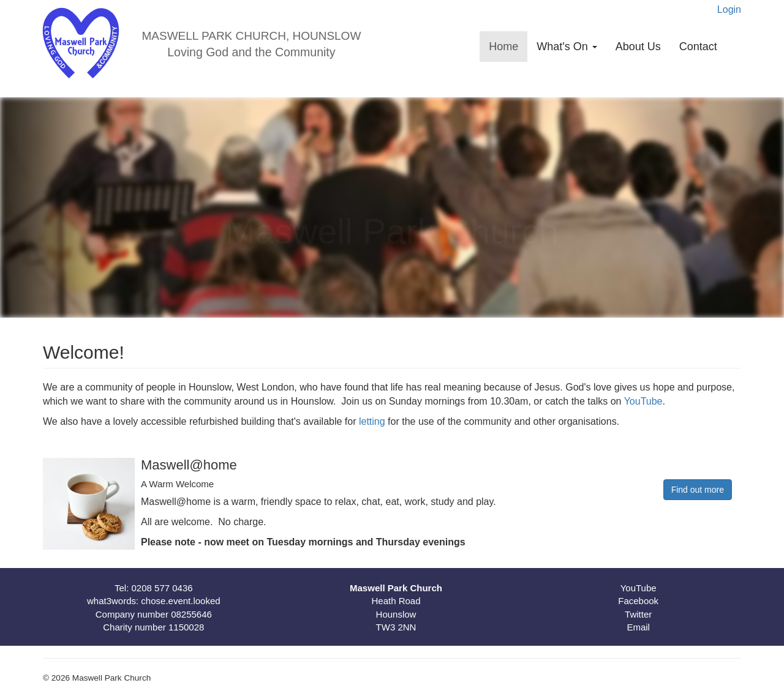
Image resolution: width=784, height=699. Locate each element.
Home (503, 47)
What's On (567, 47)
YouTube (643, 401)
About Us (638, 47)
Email (638, 627)
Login (729, 9)
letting (373, 421)
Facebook (638, 601)
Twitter (638, 614)
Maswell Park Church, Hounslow (251, 36)
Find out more (698, 490)
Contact (698, 47)
